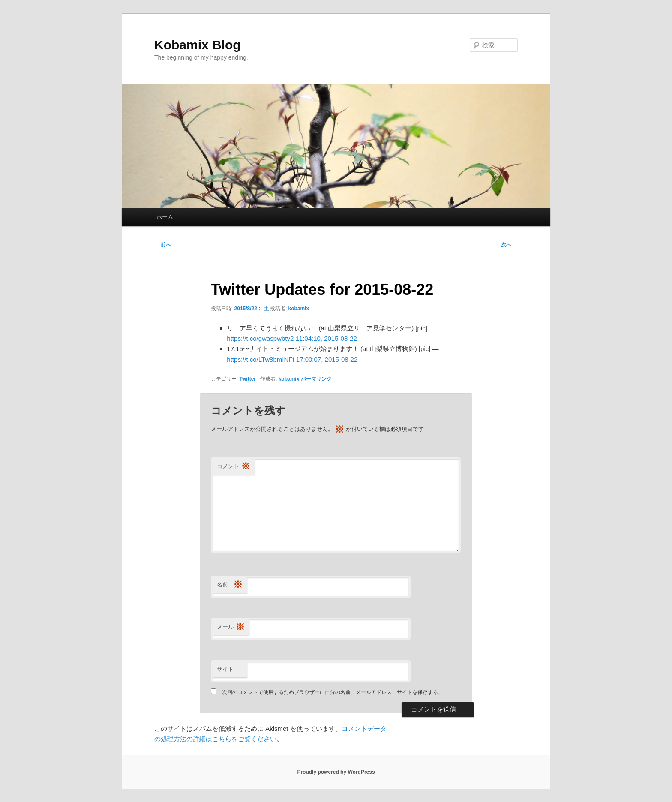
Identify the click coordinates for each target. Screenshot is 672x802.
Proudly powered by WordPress (336, 772)
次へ (509, 245)
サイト (225, 669)
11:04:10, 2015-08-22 (326, 338)
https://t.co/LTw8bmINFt (260, 359)
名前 (230, 585)
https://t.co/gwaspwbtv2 (260, 338)
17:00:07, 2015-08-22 (327, 359)
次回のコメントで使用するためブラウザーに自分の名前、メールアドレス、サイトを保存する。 (333, 692)
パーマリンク (316, 379)
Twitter (248, 379)
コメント (234, 467)
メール (231, 627)
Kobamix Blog (198, 45)
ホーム (165, 217)
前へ (163, 245)
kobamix (299, 309)
